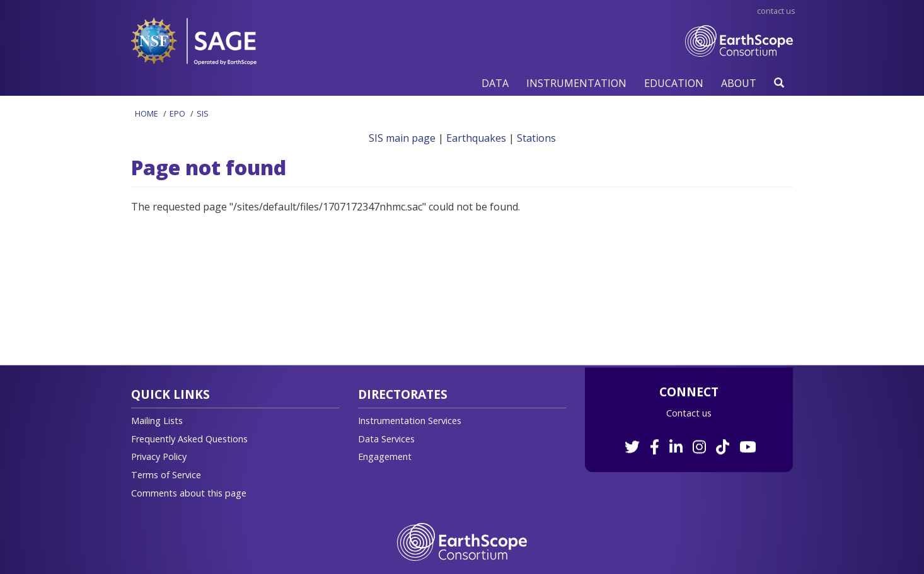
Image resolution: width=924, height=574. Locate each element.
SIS (203, 113)
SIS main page (402, 138)
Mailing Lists (157, 421)
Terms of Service (166, 475)
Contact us (689, 413)
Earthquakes (476, 138)
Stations (536, 138)
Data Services (386, 439)
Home (147, 113)
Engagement (385, 456)
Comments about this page (189, 493)
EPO (177, 113)
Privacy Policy (159, 456)
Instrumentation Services (410, 421)
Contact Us (776, 11)
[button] (495, 83)
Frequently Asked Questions (189, 439)
